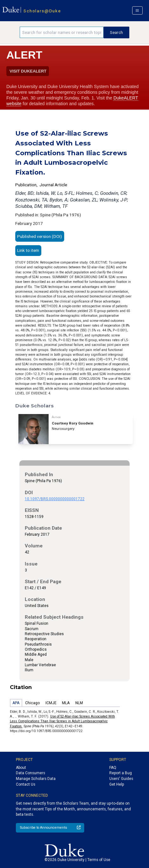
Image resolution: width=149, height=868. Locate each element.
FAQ (113, 768)
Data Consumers (30, 773)
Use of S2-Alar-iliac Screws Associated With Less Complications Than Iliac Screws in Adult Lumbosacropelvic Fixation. (62, 721)
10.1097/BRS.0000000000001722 (55, 499)
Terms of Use (99, 860)
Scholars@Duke (42, 11)
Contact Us (26, 784)
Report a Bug (121, 773)
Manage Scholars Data (36, 779)
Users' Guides (121, 779)
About (21, 768)
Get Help (117, 784)
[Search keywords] (62, 32)
